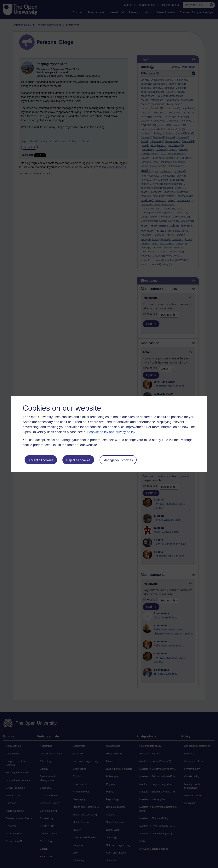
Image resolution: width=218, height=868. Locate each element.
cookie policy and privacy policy (112, 432)
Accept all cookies (41, 460)
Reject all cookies (78, 460)
